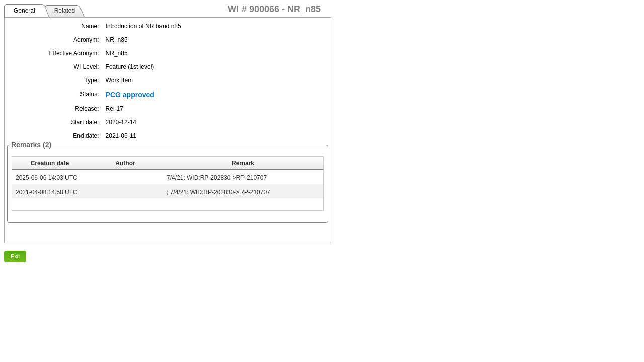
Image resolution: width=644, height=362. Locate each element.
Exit (15, 256)
